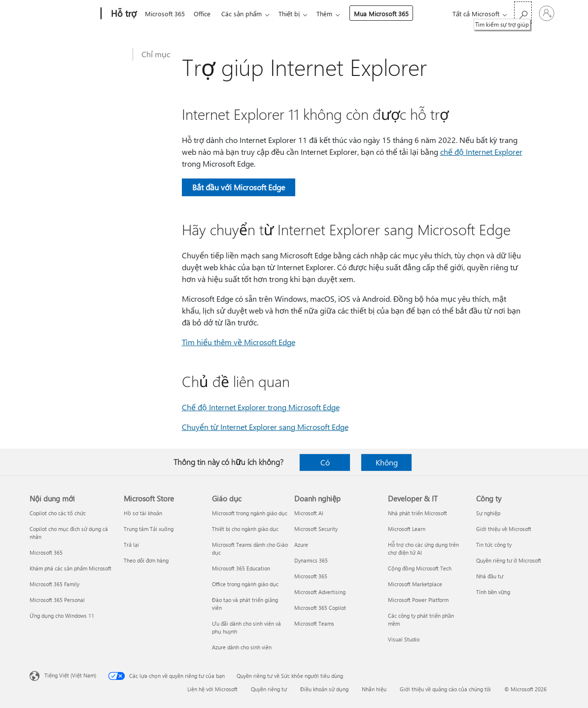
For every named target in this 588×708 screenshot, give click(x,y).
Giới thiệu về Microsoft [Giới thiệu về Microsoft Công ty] (504, 529)
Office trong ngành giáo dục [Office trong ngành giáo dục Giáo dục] (245, 584)
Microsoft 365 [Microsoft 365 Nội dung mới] (46, 552)
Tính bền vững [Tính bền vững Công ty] (493, 592)
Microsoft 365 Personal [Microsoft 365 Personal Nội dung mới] (57, 600)
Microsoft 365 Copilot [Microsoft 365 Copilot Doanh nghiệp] (320, 608)
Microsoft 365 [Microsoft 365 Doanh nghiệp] (311, 576)
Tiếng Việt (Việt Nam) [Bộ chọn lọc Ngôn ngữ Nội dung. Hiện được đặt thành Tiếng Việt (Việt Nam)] (70, 675)
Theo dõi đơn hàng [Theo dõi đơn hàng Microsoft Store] (146, 560)
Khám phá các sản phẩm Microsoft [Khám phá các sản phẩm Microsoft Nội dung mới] (70, 568)
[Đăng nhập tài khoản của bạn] (547, 13)
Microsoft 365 (165, 14)
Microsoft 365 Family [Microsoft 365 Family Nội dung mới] (54, 584)
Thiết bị (295, 14)
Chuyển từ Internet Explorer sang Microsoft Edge (265, 427)
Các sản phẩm (245, 14)
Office (204, 14)
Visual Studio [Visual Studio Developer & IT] (404, 639)
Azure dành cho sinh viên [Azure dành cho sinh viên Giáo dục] (242, 647)
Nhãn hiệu (374, 689)
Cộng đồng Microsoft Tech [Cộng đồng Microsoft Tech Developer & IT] (420, 568)
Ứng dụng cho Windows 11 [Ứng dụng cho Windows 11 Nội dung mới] (62, 616)
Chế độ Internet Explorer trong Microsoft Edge (261, 407)
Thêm (332, 14)
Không (387, 462)
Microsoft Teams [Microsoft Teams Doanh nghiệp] (314, 623)
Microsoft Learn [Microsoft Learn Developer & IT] (407, 529)
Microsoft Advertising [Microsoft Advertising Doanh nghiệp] (320, 592)
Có (325, 462)
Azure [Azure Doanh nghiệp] (301, 545)
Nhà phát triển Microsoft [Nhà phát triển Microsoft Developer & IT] (417, 513)
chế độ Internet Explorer (481, 152)
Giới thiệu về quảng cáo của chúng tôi (445, 689)
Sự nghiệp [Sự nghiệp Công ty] (488, 513)
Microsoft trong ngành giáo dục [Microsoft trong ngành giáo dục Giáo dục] (250, 513)
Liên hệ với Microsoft (212, 689)
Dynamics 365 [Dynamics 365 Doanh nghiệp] (311, 560)
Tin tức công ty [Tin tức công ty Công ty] (494, 545)
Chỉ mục (156, 54)
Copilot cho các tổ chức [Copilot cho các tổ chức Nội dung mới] (58, 513)
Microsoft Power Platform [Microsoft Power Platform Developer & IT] (418, 600)
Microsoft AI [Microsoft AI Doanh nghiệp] (309, 513)
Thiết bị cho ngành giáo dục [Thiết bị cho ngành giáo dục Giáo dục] (245, 529)
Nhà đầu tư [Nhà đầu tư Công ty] (490, 576)
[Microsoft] (63, 14)
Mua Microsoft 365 (389, 14)
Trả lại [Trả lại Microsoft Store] (131, 545)
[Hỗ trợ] (123, 14)
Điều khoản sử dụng (324, 689)
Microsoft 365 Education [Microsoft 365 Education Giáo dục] (241, 568)
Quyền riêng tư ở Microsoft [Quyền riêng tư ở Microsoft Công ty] (509, 560)
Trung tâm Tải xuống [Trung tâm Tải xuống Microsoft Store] (149, 529)
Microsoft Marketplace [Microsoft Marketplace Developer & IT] (415, 584)
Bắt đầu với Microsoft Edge (239, 187)
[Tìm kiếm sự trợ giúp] (523, 13)
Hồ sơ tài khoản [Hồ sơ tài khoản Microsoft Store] (143, 513)
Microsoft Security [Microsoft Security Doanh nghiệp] (316, 529)
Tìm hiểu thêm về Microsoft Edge (239, 342)
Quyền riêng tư (269, 689)
